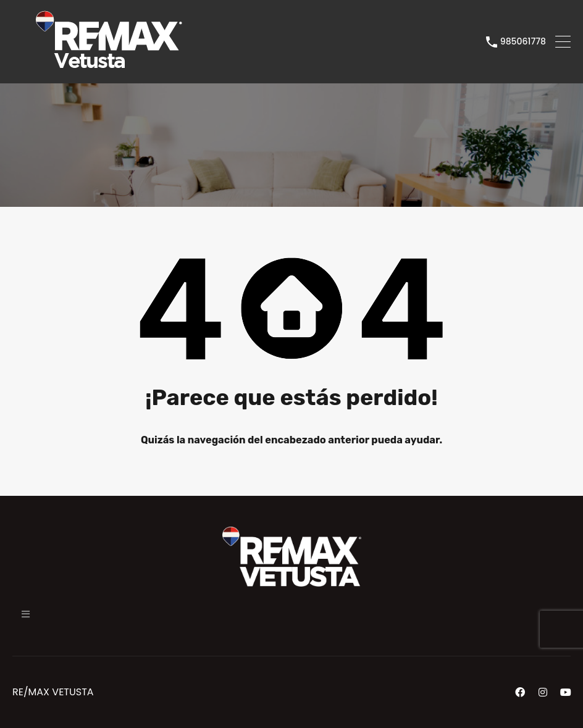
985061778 (523, 42)
